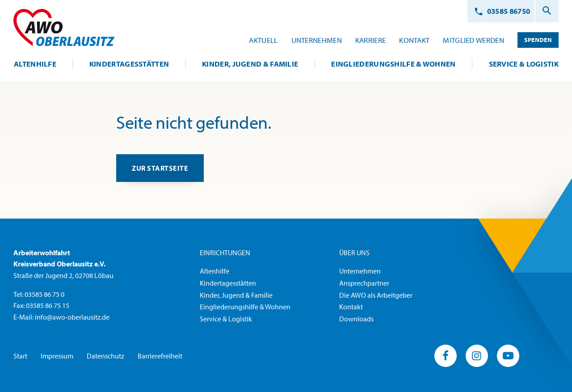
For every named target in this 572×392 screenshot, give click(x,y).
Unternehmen (360, 271)
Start (20, 356)
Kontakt (351, 307)
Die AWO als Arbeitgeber (376, 295)
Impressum (57, 356)
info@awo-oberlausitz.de (72, 317)
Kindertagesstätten (228, 283)
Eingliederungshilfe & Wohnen (245, 307)
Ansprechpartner (364, 283)
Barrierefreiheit (160, 356)
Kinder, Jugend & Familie (236, 295)
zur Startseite (161, 169)
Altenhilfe (214, 271)
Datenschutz (105, 356)
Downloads (356, 319)
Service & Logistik (226, 319)
